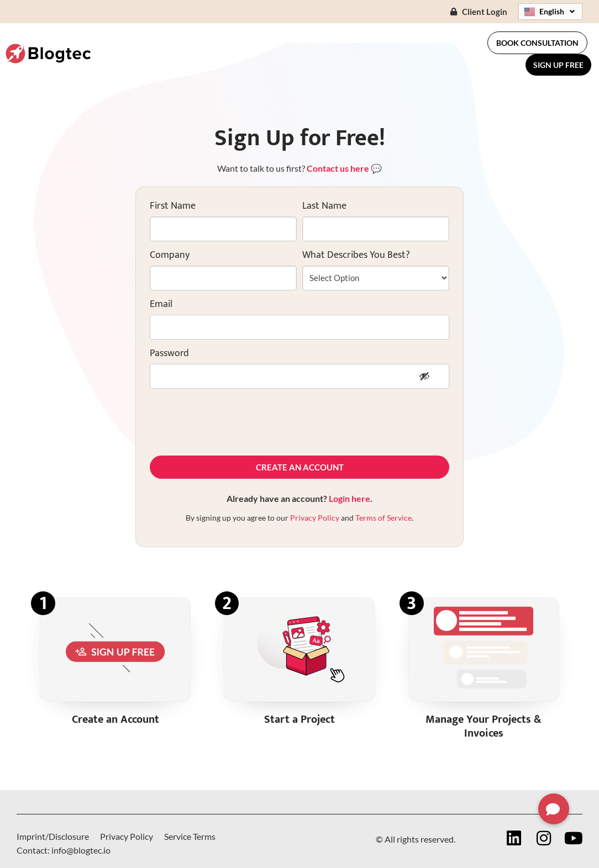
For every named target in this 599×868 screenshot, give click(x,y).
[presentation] (234, 422)
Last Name (324, 206)
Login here (350, 498)
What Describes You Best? (356, 255)
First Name (173, 206)
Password (169, 353)
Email (161, 304)
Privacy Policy (315, 518)
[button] (554, 809)
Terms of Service (383, 518)
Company (170, 255)
